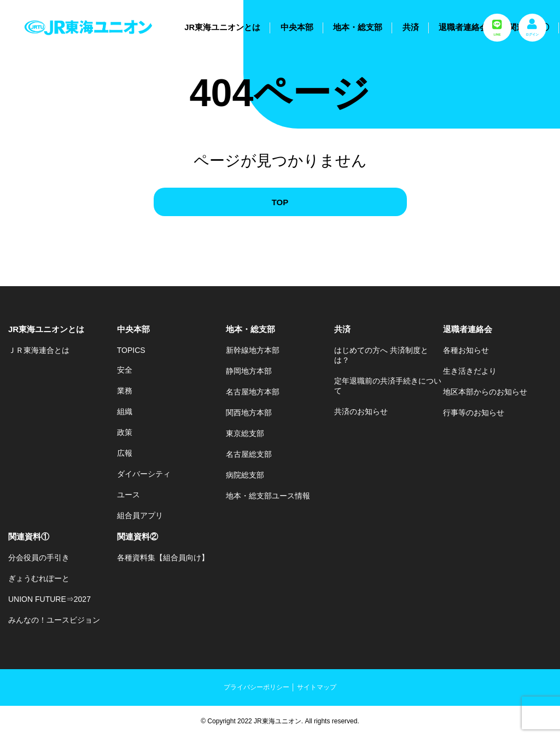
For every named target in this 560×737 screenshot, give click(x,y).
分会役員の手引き (39, 558)
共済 (411, 27)
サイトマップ (317, 687)
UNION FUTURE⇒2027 (49, 599)
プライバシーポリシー (256, 687)
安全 (125, 370)
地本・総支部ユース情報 (268, 496)
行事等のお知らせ (474, 413)
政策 (125, 432)
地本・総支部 (358, 27)
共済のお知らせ (361, 411)
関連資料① (29, 536)
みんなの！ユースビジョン (54, 620)
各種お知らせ (466, 350)
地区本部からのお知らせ (485, 392)
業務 (125, 391)
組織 (125, 411)
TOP (280, 202)
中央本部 (297, 27)
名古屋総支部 (249, 454)
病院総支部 (245, 475)
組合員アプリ (140, 515)
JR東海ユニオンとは (222, 27)
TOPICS (131, 350)
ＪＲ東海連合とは (39, 350)
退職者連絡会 (463, 27)
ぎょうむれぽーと (39, 578)
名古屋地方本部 (253, 392)
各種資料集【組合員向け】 (163, 558)
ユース (129, 495)
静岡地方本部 (249, 371)
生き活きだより (470, 371)
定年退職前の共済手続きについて (388, 386)
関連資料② (138, 536)
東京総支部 (245, 433)
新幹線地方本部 (253, 350)
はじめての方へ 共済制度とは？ (381, 355)
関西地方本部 (249, 413)
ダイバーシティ (144, 474)
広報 (125, 453)
